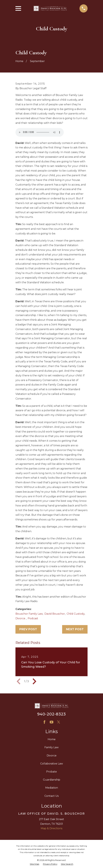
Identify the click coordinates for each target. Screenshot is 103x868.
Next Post (75, 629)
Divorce (21, 618)
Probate (51, 772)
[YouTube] (51, 722)
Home (52, 739)
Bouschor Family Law (29, 614)
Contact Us (51, 796)
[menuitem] (35, 864)
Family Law (51, 747)
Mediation (52, 788)
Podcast (33, 618)
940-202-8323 (51, 714)
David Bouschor (55, 614)
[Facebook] (44, 722)
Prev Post (28, 629)
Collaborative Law (52, 764)
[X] (59, 722)
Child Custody (76, 614)
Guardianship (52, 780)
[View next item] (34, 681)
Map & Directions (51, 828)
